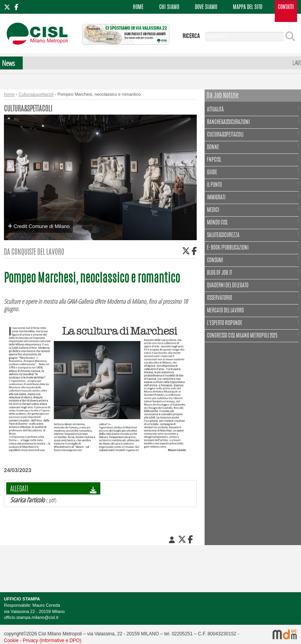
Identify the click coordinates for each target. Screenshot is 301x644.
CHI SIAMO (169, 7)
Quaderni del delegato (228, 286)
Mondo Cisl (217, 223)
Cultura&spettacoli (36, 94)
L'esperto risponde (225, 323)
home (9, 94)
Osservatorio (219, 298)
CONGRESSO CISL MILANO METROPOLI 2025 (242, 336)
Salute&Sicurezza (223, 235)
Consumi (215, 261)
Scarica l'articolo (27, 500)
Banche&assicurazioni (228, 122)
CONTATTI (286, 7)
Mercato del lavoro (225, 311)
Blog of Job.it (219, 273)
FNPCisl (214, 160)
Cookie (11, 640)
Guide (212, 173)
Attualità (216, 109)
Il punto (214, 185)
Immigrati (216, 198)
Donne (213, 148)
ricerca (191, 36)
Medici (213, 210)
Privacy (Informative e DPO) (52, 640)
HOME (138, 7)
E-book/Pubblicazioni (228, 248)
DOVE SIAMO (206, 7)
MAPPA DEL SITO (248, 7)
